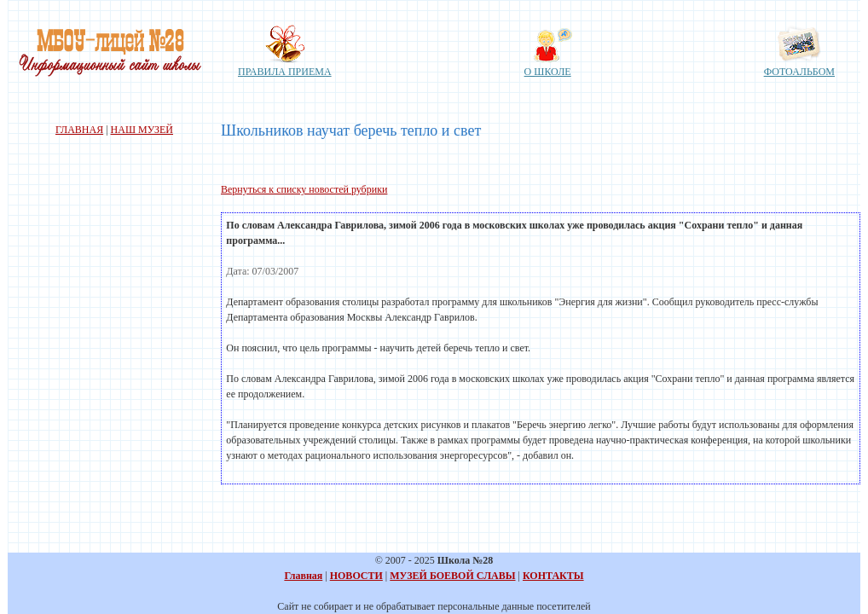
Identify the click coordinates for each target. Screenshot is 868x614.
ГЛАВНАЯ (79, 130)
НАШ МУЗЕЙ (142, 130)
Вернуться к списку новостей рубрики (304, 189)
